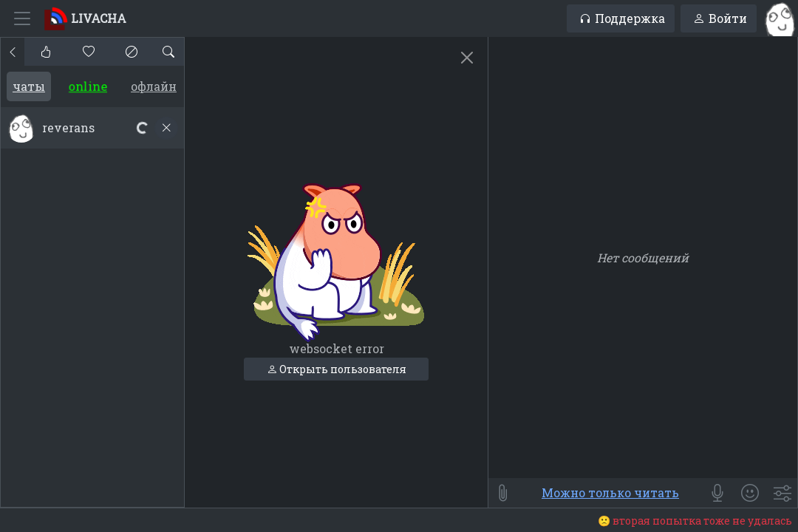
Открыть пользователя (337, 369)
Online (88, 86)
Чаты (29, 86)
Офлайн (154, 86)
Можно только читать (610, 492)
